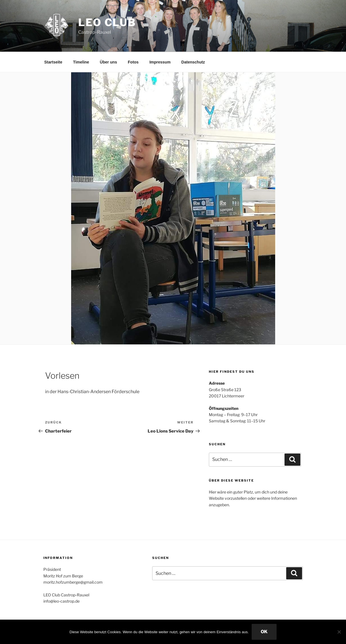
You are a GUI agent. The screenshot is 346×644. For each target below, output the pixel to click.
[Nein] (339, 632)
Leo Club (107, 22)
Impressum (160, 62)
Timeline (81, 62)
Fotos (133, 62)
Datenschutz (193, 62)
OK (264, 632)
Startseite (53, 62)
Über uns (108, 62)
